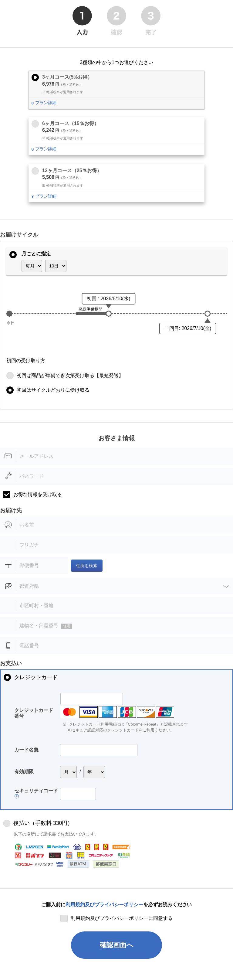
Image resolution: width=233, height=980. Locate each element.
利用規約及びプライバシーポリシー (104, 905)
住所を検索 (87, 566)
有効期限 (24, 772)
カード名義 (26, 750)
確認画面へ (117, 945)
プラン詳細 (46, 103)
